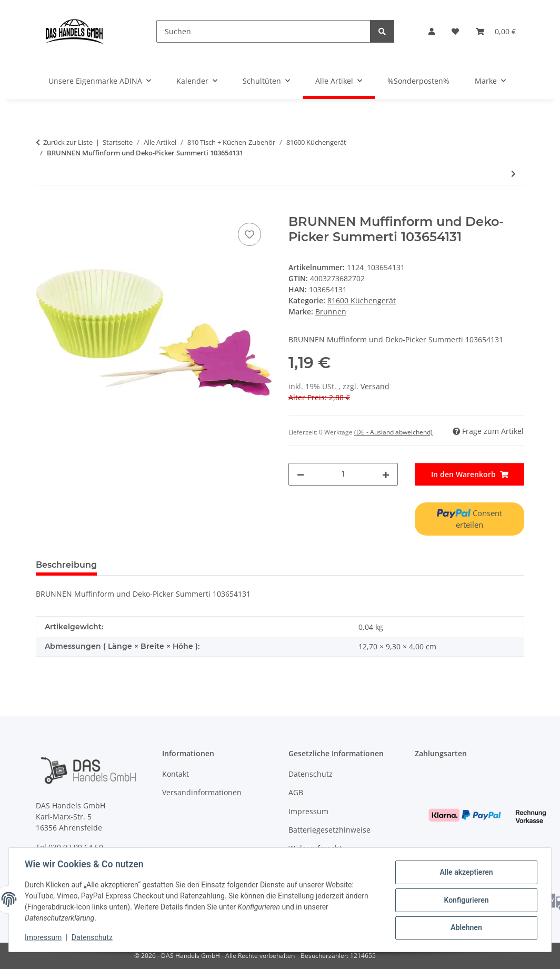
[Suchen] (263, 31)
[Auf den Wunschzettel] (249, 234)
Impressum (44, 937)
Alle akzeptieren (465, 873)
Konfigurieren (465, 900)
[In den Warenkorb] (44, 209)
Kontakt (176, 774)
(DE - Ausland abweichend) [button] (393, 432)
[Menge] (343, 474)
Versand (375, 386)
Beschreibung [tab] (66, 565)
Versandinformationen (202, 792)
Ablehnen (465, 927)
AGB (296, 792)
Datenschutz (93, 937)
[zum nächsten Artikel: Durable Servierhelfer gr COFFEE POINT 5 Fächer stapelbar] (513, 174)
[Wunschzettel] (455, 31)
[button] (432, 31)
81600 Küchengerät (362, 300)
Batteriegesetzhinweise (329, 830)
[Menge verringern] (301, 474)
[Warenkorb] (496, 31)
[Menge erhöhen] (386, 474)
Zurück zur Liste (68, 142)
